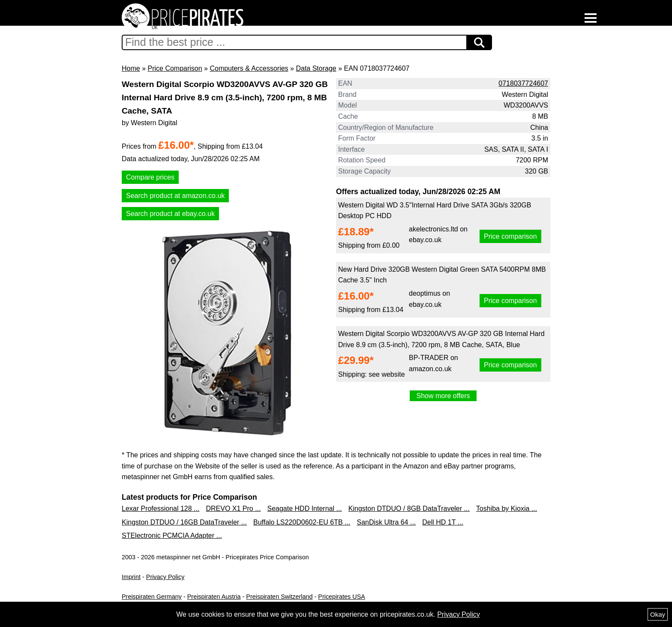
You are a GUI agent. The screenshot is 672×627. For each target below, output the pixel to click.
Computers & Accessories (249, 68)
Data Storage (316, 68)
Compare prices (150, 177)
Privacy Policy (165, 577)
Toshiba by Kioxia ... (507, 508)
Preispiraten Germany (152, 597)
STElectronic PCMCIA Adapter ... (172, 535)
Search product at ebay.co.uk (170, 214)
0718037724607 (523, 83)
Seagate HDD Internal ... (304, 508)
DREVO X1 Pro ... (233, 508)
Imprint (131, 577)
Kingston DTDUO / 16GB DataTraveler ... (184, 522)
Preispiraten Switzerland (279, 597)
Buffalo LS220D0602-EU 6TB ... (302, 522)
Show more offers (443, 396)
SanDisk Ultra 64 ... (386, 522)
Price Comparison (175, 68)
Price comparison (510, 236)
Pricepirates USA (342, 597)
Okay (658, 614)
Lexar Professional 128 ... (160, 508)
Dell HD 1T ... (443, 522)
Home (131, 68)
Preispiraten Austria (214, 597)
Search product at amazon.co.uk (175, 196)
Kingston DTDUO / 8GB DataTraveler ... (409, 508)
